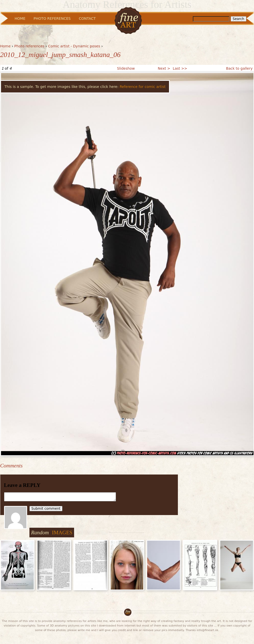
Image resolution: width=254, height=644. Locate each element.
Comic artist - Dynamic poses (74, 46)
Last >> (180, 68)
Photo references (29, 46)
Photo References (52, 18)
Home (5, 46)
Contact (87, 18)
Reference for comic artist (142, 87)
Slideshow (126, 68)
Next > (164, 68)
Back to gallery (239, 68)
